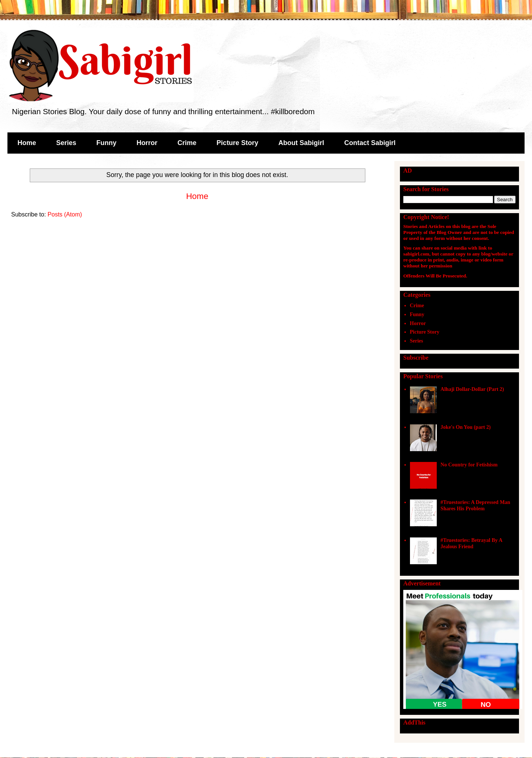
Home (27, 143)
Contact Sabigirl (370, 143)
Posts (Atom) (65, 214)
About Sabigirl (301, 143)
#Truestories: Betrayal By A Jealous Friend (471, 543)
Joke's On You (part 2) (466, 427)
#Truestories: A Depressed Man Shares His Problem (475, 505)
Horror (147, 143)
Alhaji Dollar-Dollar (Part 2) (472, 389)
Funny (106, 143)
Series (66, 143)
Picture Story (237, 143)
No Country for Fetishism (469, 465)
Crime (187, 143)
